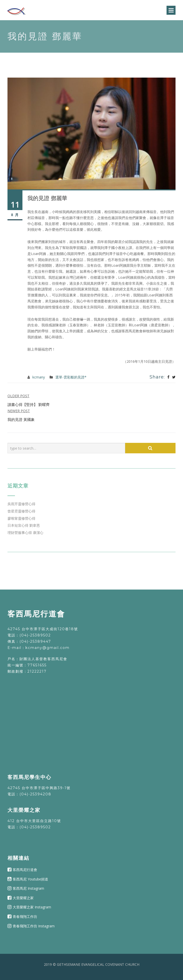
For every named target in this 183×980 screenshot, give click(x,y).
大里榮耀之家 (23, 898)
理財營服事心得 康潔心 (25, 533)
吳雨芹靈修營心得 (21, 504)
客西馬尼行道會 (25, 870)
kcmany (39, 377)
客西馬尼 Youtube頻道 (30, 879)
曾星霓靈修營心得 (21, 511)
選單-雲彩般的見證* (71, 377)
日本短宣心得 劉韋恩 (24, 525)
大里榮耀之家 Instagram (32, 907)
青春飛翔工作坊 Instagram (34, 926)
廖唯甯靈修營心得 (21, 518)
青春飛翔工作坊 (25, 917)
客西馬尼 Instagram (28, 888)
